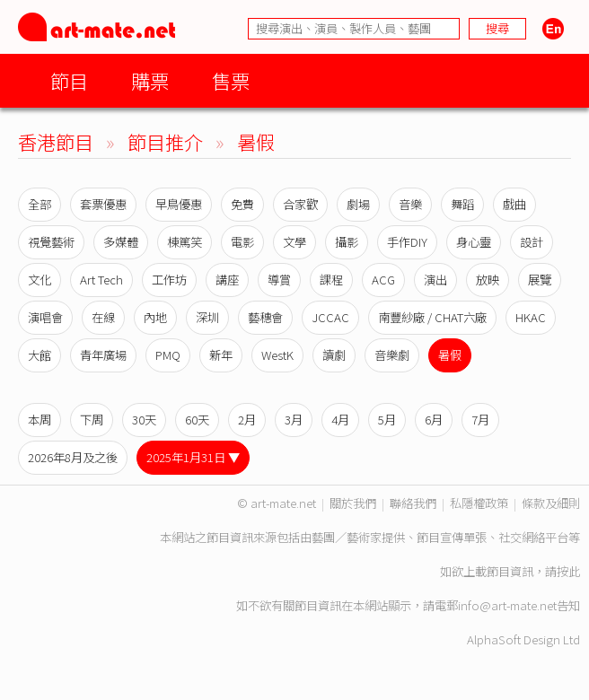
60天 (197, 420)
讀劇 (334, 355)
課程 (331, 280)
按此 (568, 571)
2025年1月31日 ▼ (193, 457)
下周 (92, 420)
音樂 (410, 204)
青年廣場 (103, 355)
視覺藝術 (51, 242)
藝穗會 (265, 317)
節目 (69, 80)
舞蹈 (462, 204)
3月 (294, 420)
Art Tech (101, 280)
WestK (277, 355)
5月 (387, 420)
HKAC (531, 317)
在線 (103, 317)
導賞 (279, 280)
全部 (40, 204)
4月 (340, 420)
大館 (40, 355)
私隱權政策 (479, 503)
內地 (155, 317)
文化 (40, 280)
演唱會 (45, 317)
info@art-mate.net (507, 605)
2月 (247, 420)
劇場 (358, 204)
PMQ (168, 355)
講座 (227, 280)
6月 (434, 420)
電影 (242, 242)
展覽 (540, 280)
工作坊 (169, 280)
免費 (242, 204)
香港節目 (56, 141)
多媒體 (121, 242)
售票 (231, 80)
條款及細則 (551, 503)
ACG (383, 280)
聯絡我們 (413, 503)
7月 (480, 420)
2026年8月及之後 (73, 457)
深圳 (207, 317)
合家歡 (300, 204)
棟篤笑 (185, 242)
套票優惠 (103, 204)
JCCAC (330, 317)
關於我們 (353, 503)
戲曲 (514, 204)
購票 (150, 80)
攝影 (347, 242)
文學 (294, 242)
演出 (435, 280)
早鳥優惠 (179, 204)
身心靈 (474, 242)
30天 (144, 420)
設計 (532, 242)
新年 (221, 355)
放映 (488, 280)
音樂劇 (392, 355)
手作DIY (407, 242)
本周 (40, 420)
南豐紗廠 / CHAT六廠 (432, 317)
